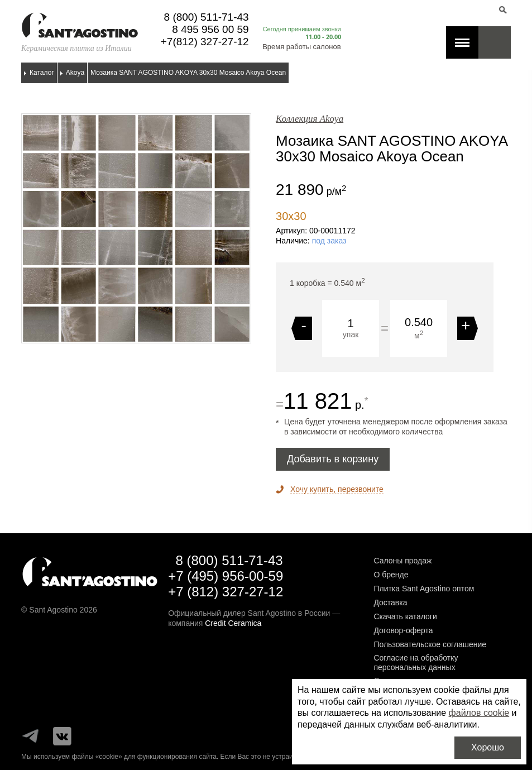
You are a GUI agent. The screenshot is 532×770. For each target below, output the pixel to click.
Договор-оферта (403, 630)
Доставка (390, 602)
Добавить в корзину (333, 459)
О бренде (391, 575)
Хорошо (488, 747)
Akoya (75, 73)
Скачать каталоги (405, 616)
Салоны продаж (402, 561)
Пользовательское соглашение (430, 644)
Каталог (42, 73)
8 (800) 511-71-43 (207, 17)
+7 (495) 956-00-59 (226, 576)
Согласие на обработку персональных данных (416, 663)
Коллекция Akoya (310, 119)
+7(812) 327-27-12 (205, 42)
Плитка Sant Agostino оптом (424, 589)
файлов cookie (479, 713)
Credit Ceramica (233, 623)
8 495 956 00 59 (210, 29)
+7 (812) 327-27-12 (226, 592)
